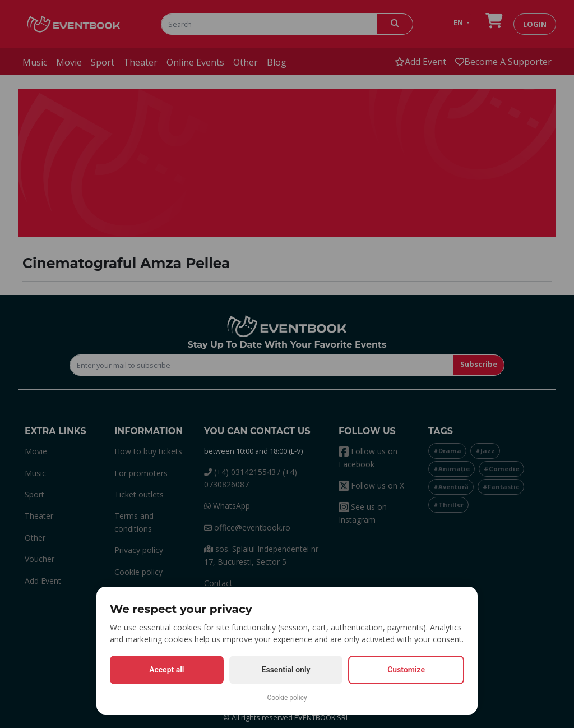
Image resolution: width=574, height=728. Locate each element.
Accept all (166, 670)
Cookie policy (287, 698)
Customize (406, 670)
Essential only (286, 670)
